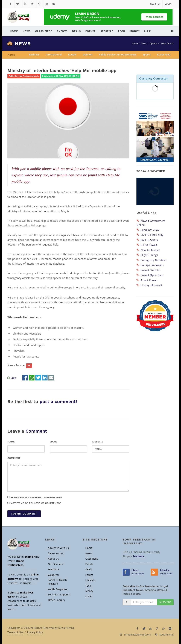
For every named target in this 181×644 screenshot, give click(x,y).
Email (54, 442)
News (144, 43)
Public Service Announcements (118, 55)
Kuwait (72, 55)
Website (98, 442)
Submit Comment (24, 514)
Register (155, 4)
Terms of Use (15, 633)
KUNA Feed (164, 55)
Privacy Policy (35, 633)
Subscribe (165, 602)
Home (135, 43)
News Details (167, 43)
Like (13, 378)
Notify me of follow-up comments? (34, 503)
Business (34, 55)
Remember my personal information (35, 497)
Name (11, 442)
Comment (14, 458)
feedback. (139, 556)
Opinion (154, 43)
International (54, 55)
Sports (147, 55)
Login (168, 4)
